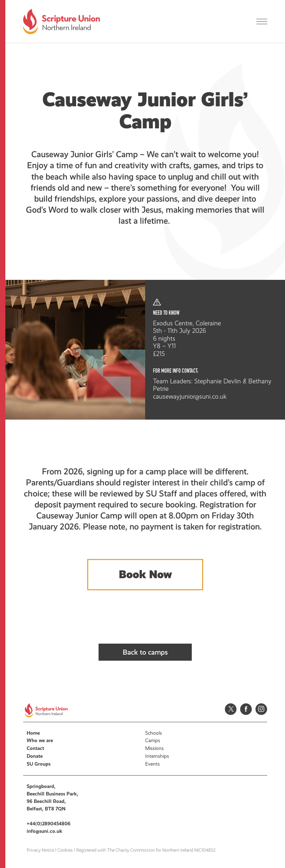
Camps (153, 741)
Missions (154, 748)
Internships (157, 756)
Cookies (65, 850)
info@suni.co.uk (44, 831)
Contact (35, 748)
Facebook (246, 709)
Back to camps (145, 652)
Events (152, 764)
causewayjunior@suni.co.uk (190, 397)
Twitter (231, 709)
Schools (154, 733)
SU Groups (39, 764)
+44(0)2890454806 (49, 824)
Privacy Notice (40, 850)
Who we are (40, 741)
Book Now (145, 574)
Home (33, 733)
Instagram (261, 709)
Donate (35, 756)
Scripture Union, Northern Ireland (62, 22)
